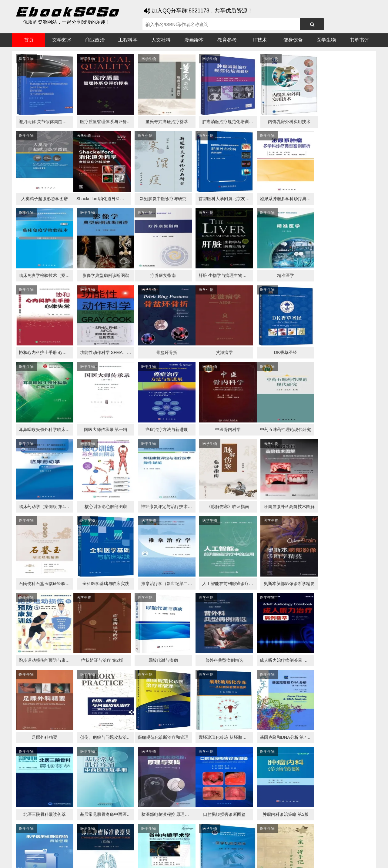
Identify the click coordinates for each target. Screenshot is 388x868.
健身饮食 (293, 40)
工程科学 (128, 40)
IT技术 (260, 40)
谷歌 (61, 847)
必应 (85, 847)
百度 (97, 847)
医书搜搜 (44, 847)
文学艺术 (62, 40)
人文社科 (161, 40)
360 (108, 847)
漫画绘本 (194, 40)
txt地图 (324, 859)
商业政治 (95, 40)
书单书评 (359, 40)
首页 (29, 40)
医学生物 (326, 40)
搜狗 (73, 847)
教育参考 (227, 40)
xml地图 (306, 859)
